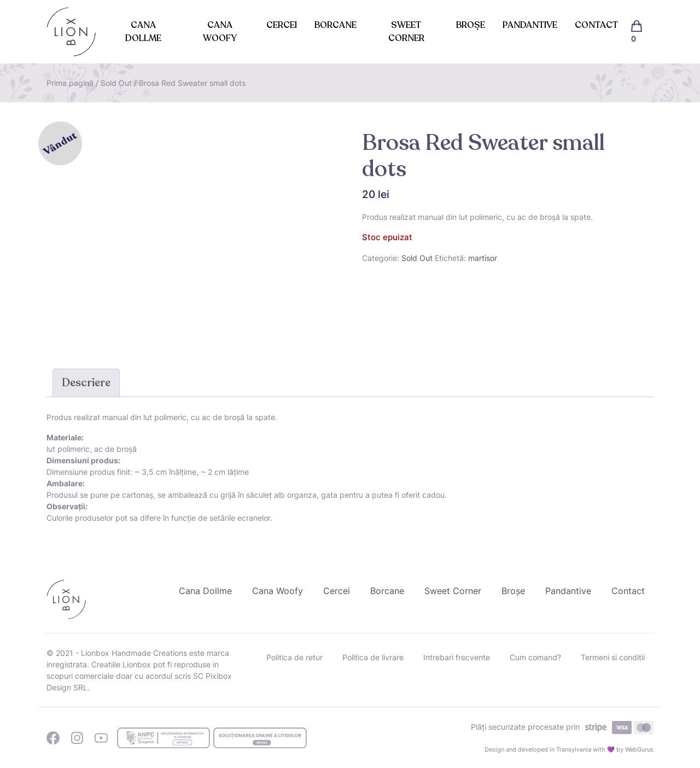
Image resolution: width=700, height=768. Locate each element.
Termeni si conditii (613, 657)
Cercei (282, 25)
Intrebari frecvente (457, 657)
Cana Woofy (220, 32)
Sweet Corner (406, 32)
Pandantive (530, 25)
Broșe (471, 25)
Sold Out (116, 83)
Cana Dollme (143, 32)
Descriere (86, 383)
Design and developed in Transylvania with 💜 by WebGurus (569, 749)
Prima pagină (70, 83)
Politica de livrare (373, 657)
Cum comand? (535, 657)
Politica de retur (294, 657)
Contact (596, 25)
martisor (483, 258)
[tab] (86, 383)
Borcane (336, 25)
